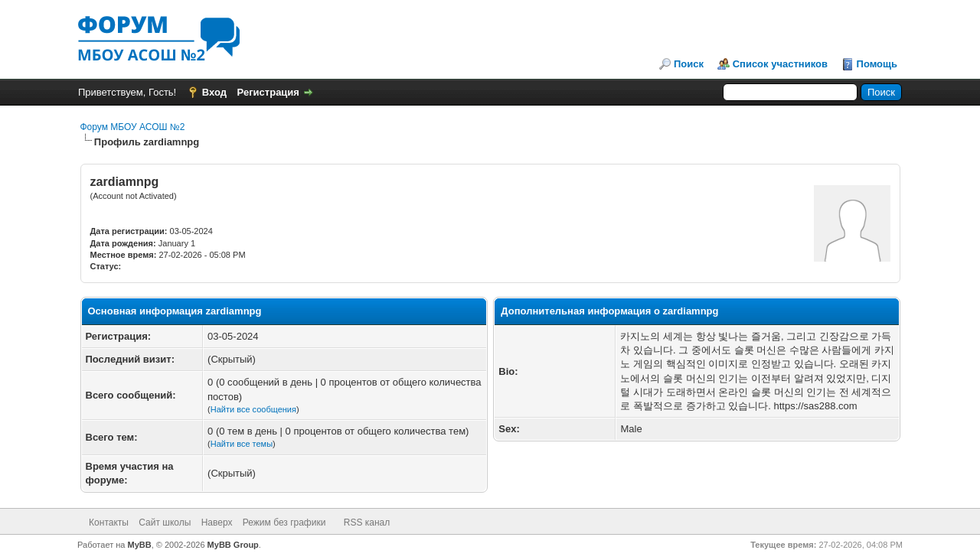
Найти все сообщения (253, 409)
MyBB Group (233, 545)
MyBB (140, 545)
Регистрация (268, 92)
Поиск (689, 64)
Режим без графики (284, 523)
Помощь (877, 64)
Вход (214, 92)
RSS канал (367, 523)
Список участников (780, 64)
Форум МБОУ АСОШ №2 (133, 127)
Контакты (109, 523)
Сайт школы (165, 523)
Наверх (217, 523)
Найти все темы (242, 444)
